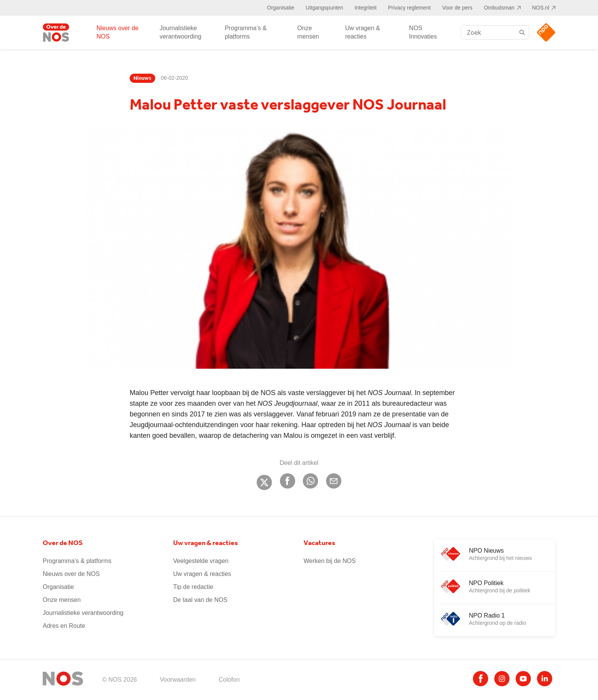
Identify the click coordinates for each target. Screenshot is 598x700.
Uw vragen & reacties (363, 32)
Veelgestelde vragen (201, 561)
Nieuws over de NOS (117, 32)
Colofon (229, 680)
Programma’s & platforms (246, 32)
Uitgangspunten (325, 8)
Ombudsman (499, 8)
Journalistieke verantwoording (180, 32)
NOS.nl (541, 8)
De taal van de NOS (200, 600)
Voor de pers (457, 8)
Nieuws (142, 78)
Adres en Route (64, 626)
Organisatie (281, 8)
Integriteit (366, 8)
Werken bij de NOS (330, 561)
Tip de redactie (193, 587)
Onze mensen (308, 32)
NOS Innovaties (423, 32)
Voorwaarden (178, 680)
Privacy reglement (409, 8)
